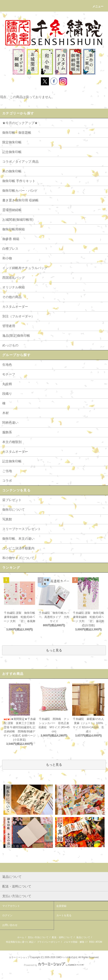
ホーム (21, 937)
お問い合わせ (10, 925)
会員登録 (61, 906)
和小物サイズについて (18, 558)
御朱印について (14, 510)
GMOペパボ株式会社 (67, 957)
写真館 (7, 519)
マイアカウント (11, 906)
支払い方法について (38, 937)
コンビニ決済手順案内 (18, 548)
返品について (83, 937)
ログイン (7, 915)
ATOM (99, 942)
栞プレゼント (12, 500)
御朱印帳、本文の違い (18, 539)
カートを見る (64, 915)
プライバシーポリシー (48, 942)
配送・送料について (62, 937)
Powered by (54, 965)
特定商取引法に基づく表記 (20, 942)
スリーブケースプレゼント (22, 529)
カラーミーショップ (19, 957)
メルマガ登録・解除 (74, 942)
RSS (92, 942)
